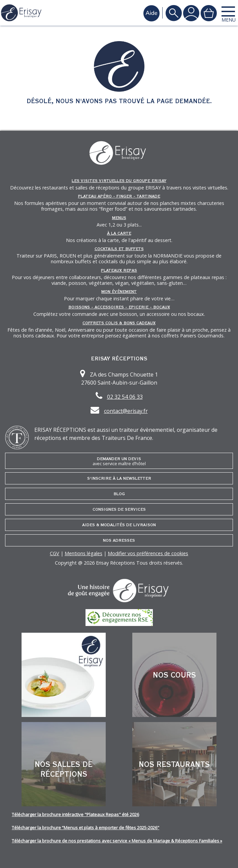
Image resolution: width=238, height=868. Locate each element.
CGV (55, 553)
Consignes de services (119, 509)
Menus (119, 218)
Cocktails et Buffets (119, 249)
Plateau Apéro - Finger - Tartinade (119, 196)
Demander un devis (119, 461)
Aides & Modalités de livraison (119, 525)
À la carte (119, 233)
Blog (119, 494)
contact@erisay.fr (126, 411)
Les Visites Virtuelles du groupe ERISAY (119, 181)
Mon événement (119, 292)
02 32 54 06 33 (125, 397)
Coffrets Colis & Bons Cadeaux (119, 323)
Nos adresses (119, 540)
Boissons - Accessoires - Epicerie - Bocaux (119, 307)
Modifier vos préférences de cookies (148, 553)
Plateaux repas (119, 270)
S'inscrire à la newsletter (119, 478)
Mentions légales (83, 553)
